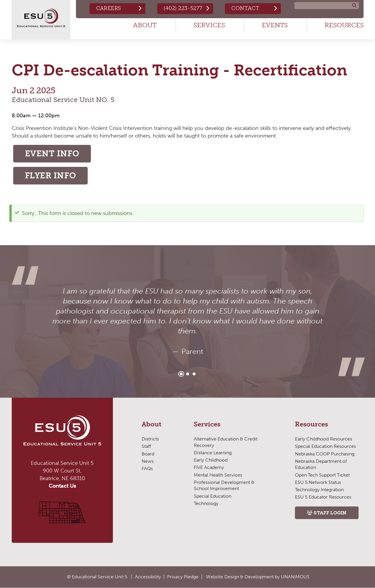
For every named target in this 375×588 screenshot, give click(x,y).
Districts (150, 439)
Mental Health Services (218, 475)
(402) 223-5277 (183, 8)
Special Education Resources (325, 446)
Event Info (52, 154)
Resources (344, 25)
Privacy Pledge (183, 577)
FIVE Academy (209, 467)
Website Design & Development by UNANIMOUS (258, 577)
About (145, 25)
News (148, 461)
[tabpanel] (188, 321)
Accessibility (148, 577)
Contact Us (62, 486)
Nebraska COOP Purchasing (325, 454)
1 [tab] (181, 374)
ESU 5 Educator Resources (323, 497)
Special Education (213, 496)
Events (275, 25)
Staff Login (330, 513)
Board (148, 454)
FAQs (147, 468)
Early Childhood (211, 460)
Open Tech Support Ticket (322, 475)
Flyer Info (51, 176)
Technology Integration (319, 490)
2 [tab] (188, 374)
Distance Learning (213, 453)
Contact (245, 8)
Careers (109, 8)
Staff (146, 446)
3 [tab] (194, 374)
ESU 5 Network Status (318, 482)
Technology (206, 503)
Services (209, 25)
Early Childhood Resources (324, 439)
